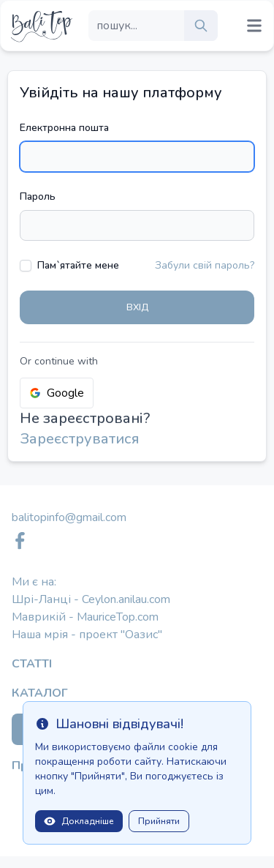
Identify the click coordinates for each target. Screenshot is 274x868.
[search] (201, 26)
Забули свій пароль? (205, 265)
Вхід (137, 307)
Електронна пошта (64, 128)
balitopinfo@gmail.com (69, 517)
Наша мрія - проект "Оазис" (87, 635)
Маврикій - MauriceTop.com (85, 617)
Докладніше (79, 821)
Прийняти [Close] (159, 821)
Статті (32, 664)
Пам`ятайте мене (78, 265)
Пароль (38, 197)
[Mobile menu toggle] (254, 26)
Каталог (40, 693)
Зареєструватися (80, 439)
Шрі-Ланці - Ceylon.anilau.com (91, 599)
